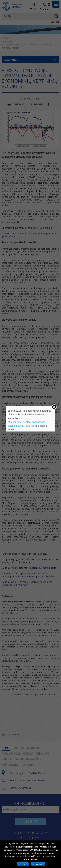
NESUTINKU (38, 864)
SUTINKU (23, 864)
